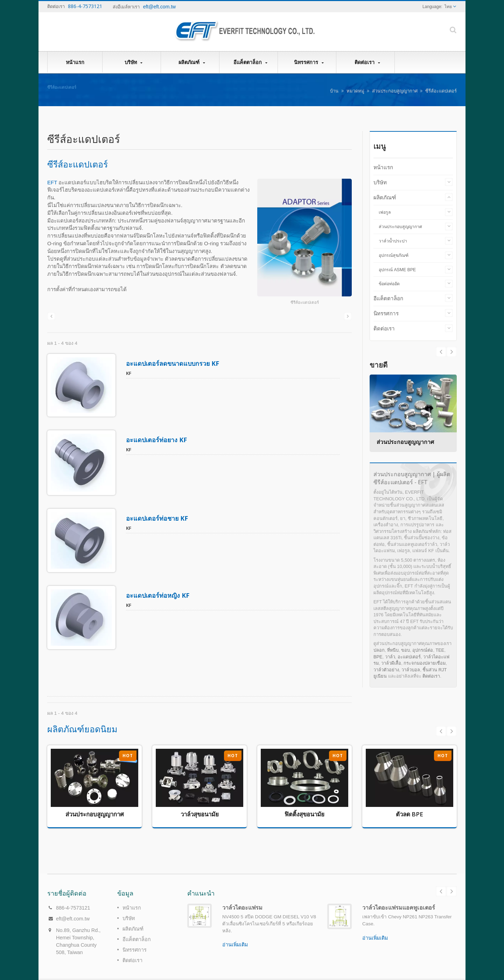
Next (441, 352)
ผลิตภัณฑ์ (192, 62)
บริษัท (133, 62)
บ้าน (334, 91)
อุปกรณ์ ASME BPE (397, 270)
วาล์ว (390, 657)
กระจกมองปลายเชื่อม (425, 663)
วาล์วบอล (411, 670)
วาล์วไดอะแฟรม (242, 885)
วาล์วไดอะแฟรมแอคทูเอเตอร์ (399, 885)
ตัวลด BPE (409, 802)
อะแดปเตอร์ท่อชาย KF (157, 512)
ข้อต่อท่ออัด (389, 284)
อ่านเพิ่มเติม (235, 922)
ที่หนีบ (393, 650)
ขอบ (405, 650)
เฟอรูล (385, 212)
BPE (378, 657)
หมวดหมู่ (355, 91)
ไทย (448, 7)
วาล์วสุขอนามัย (200, 802)
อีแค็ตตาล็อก (250, 62)
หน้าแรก (75, 62)
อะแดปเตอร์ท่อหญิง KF (158, 586)
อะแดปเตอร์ (409, 657)
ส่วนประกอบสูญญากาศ (395, 91)
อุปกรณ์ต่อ (423, 650)
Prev (451, 352)
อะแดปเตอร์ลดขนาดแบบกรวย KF (173, 363)
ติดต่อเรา (367, 62)
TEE (440, 650)
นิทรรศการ (309, 62)
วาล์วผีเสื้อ (391, 663)
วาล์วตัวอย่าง (386, 670)
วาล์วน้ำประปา (393, 241)
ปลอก (379, 650)
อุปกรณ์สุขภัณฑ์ (394, 255)
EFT (52, 182)
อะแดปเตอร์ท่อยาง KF (156, 437)
